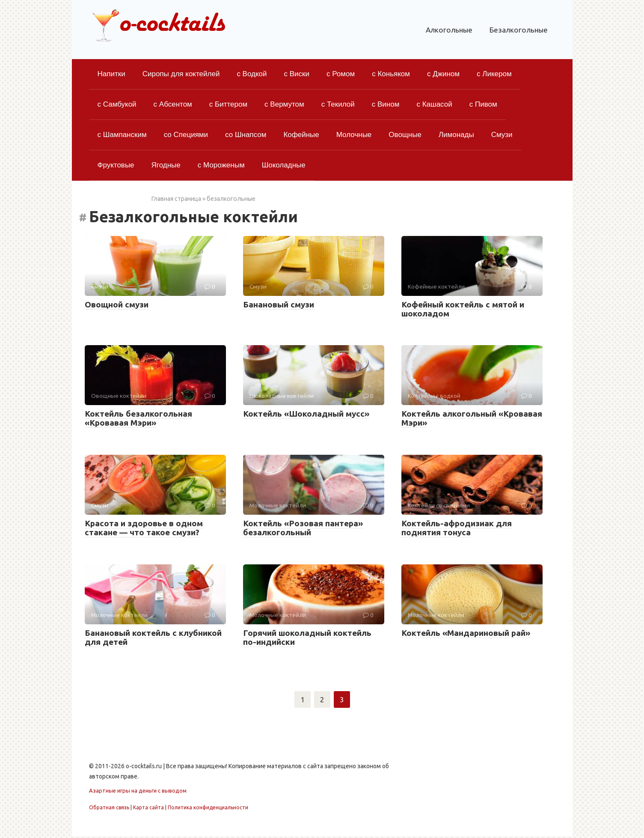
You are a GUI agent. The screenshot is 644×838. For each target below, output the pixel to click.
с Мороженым (221, 165)
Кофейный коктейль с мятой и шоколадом (463, 309)
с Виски (297, 74)
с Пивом (483, 104)
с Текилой (338, 104)
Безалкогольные (519, 30)
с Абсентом (173, 104)
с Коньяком (391, 74)
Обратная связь (109, 809)
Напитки (111, 74)
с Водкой (252, 74)
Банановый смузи (279, 304)
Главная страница (176, 199)
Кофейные (301, 135)
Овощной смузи (117, 304)
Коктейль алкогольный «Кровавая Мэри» (472, 418)
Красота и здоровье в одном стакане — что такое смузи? (144, 528)
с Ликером (494, 74)
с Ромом (341, 74)
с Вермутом (284, 104)
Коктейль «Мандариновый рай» (466, 633)
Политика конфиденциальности (208, 809)
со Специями (186, 135)
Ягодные (166, 165)
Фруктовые (116, 165)
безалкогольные (231, 199)
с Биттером (228, 104)
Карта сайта (148, 809)
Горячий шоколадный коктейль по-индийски (307, 637)
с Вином (386, 104)
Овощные (405, 135)
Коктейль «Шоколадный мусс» (306, 414)
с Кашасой (434, 104)
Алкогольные (449, 30)
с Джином (443, 74)
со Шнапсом (246, 135)
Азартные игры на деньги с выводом (138, 792)
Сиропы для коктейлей (181, 74)
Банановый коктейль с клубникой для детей (153, 637)
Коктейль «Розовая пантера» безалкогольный (303, 528)
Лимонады (456, 135)
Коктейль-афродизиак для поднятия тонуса (457, 528)
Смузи (502, 135)
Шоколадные (284, 165)
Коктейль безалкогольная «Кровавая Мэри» (138, 418)
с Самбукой (117, 104)
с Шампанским (122, 135)
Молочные (354, 135)
